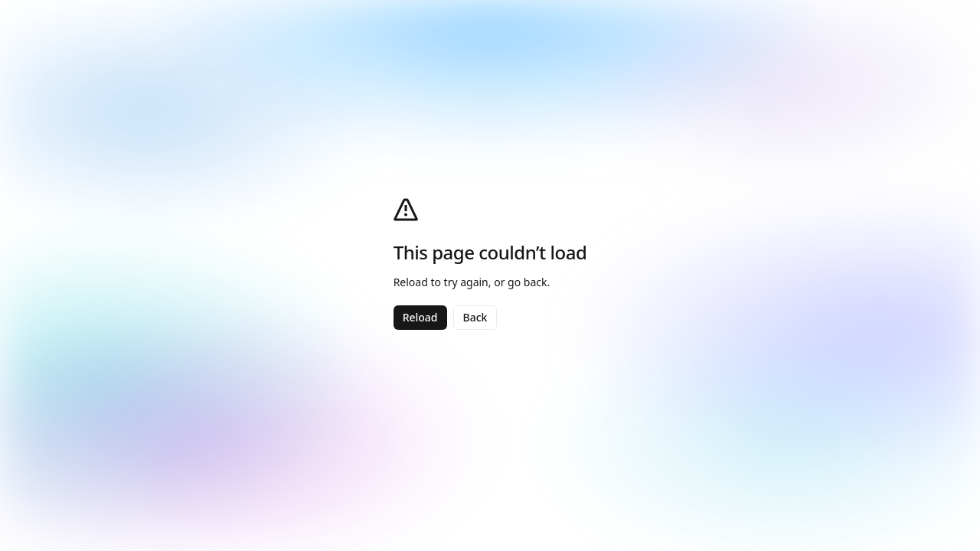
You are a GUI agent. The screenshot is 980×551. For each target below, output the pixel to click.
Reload (420, 317)
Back (475, 317)
